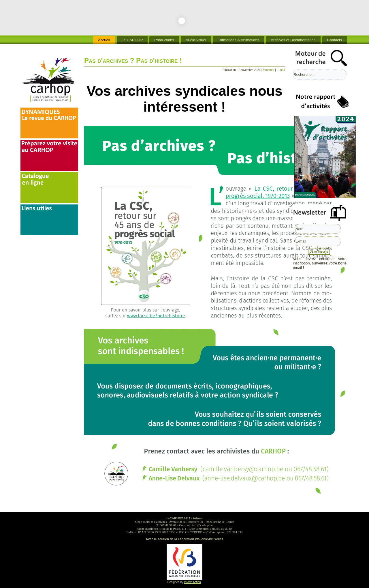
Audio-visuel (196, 40)
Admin (198, 518)
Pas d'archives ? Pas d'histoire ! (133, 60)
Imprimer (269, 70)
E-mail (281, 70)
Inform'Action (193, 582)
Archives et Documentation (293, 40)
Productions (164, 40)
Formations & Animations (239, 40)
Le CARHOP (132, 40)
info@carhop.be (203, 525)
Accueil (104, 40)
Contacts (335, 40)
